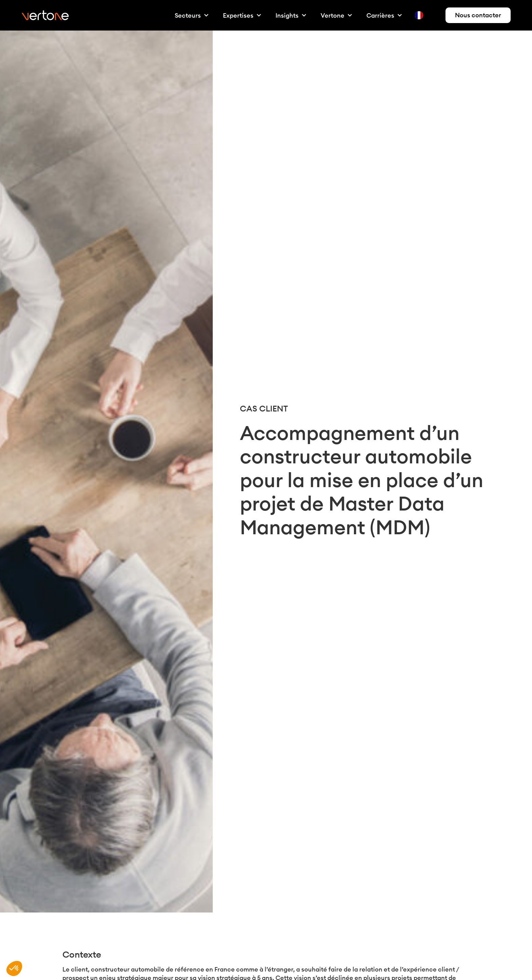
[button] (14, 968)
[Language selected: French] (427, 15)
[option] (433, 15)
